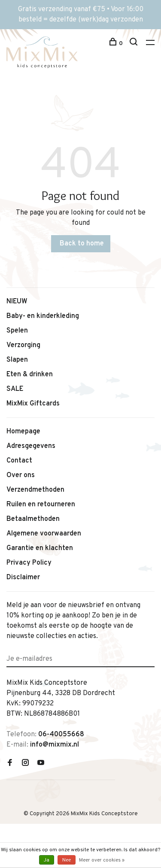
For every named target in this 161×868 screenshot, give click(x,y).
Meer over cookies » (102, 860)
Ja (47, 860)
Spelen (17, 331)
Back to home (82, 244)
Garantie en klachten (40, 548)
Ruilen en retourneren (41, 505)
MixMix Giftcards (33, 404)
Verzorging (23, 345)
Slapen (17, 360)
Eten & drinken (30, 375)
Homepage (23, 432)
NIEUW (17, 302)
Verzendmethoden (35, 490)
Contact (19, 461)
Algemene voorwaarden (44, 534)
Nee (67, 860)
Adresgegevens (31, 446)
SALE (15, 389)
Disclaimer (23, 578)
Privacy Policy (29, 563)
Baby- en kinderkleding (43, 316)
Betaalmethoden (33, 519)
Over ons (21, 475)
